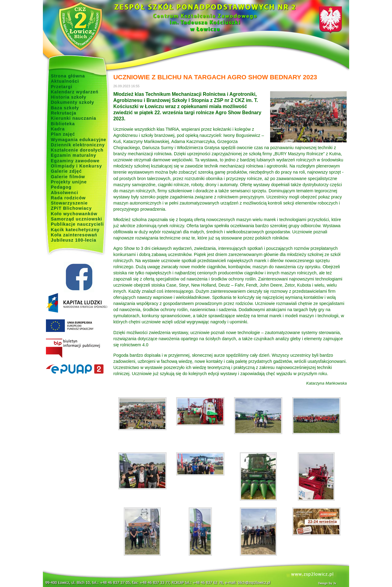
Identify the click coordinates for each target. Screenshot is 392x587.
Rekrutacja (64, 113)
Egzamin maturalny (73, 155)
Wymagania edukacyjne (79, 140)
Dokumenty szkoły (73, 102)
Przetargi (62, 87)
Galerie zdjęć (66, 171)
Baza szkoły (65, 108)
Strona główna (68, 76)
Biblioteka (63, 124)
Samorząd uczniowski (77, 219)
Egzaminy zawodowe (75, 161)
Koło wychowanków (74, 214)
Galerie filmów (68, 177)
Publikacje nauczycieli (77, 224)
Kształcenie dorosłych (77, 150)
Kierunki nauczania (73, 118)
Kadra (58, 129)
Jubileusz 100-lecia (74, 240)
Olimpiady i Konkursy (76, 166)
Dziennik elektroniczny (78, 145)
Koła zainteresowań (74, 235)
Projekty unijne (69, 182)
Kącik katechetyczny (75, 230)
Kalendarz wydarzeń (75, 92)
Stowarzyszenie (69, 203)
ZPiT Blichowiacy (71, 208)
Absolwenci (64, 193)
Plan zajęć (63, 134)
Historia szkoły (69, 97)
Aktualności (65, 81)
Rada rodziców (68, 198)
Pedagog (61, 187)
